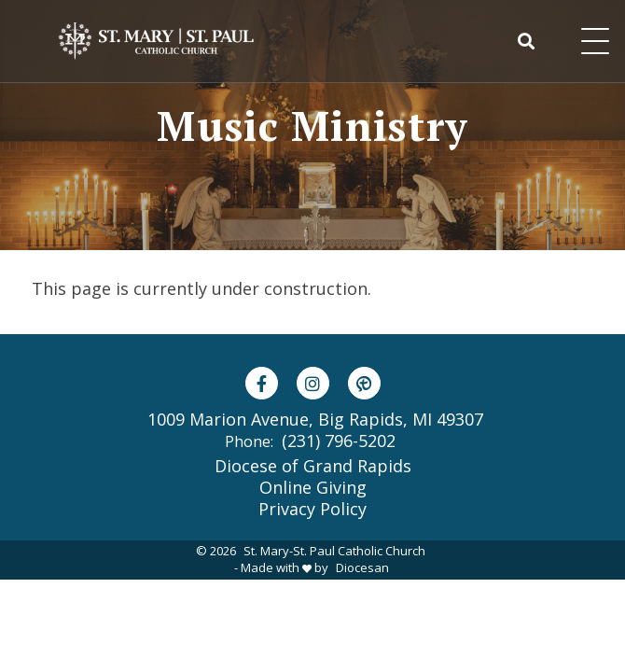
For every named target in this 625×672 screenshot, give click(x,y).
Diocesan (362, 567)
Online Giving (313, 487)
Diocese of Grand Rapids (313, 466)
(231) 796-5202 (339, 441)
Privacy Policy (312, 509)
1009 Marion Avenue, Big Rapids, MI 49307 (315, 420)
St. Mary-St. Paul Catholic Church (334, 551)
